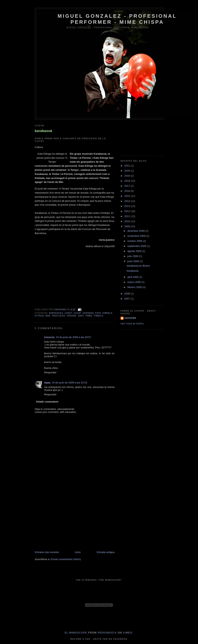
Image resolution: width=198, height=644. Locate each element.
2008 (128, 294)
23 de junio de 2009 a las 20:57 (73, 337)
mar (48, 316)
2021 (128, 166)
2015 (128, 196)
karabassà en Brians (138, 266)
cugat (77, 313)
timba (89, 316)
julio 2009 (133, 256)
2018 (128, 181)
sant (81, 316)
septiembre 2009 (137, 246)
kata (98, 313)
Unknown (130, 318)
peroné (72, 316)
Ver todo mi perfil (132, 324)
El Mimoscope (76, 633)
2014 (128, 201)
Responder (50, 372)
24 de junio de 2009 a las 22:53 (69, 383)
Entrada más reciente (47, 552)
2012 (128, 211)
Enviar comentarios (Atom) (66, 559)
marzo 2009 (134, 282)
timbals (99, 316)
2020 (128, 171)
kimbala (107, 313)
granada (88, 313)
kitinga (40, 316)
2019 (128, 176)
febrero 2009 (135, 287)
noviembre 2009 (137, 236)
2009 (128, 226)
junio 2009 (134, 261)
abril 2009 (133, 277)
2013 (128, 206)
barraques (56, 313)
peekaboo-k (107, 633)
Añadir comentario (47, 402)
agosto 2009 (135, 251)
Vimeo (128, 633)
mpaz (47, 383)
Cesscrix (49, 337)
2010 (128, 221)
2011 (128, 216)
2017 (128, 186)
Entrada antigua (106, 552)
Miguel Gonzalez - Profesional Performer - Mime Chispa (117, 19)
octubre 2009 (135, 241)
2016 (128, 191)
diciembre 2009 (136, 231)
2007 (128, 299)
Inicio (78, 552)
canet (68, 313)
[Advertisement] (64, 523)
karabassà (44, 131)
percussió (59, 316)
